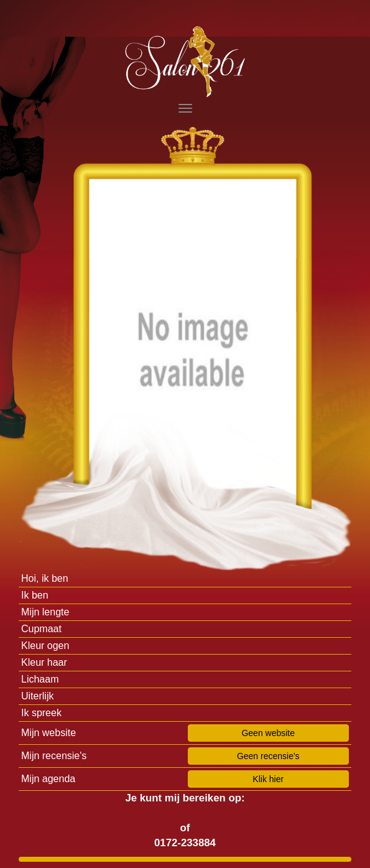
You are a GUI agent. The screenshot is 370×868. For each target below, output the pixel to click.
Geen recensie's (268, 756)
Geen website (268, 733)
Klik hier (268, 779)
